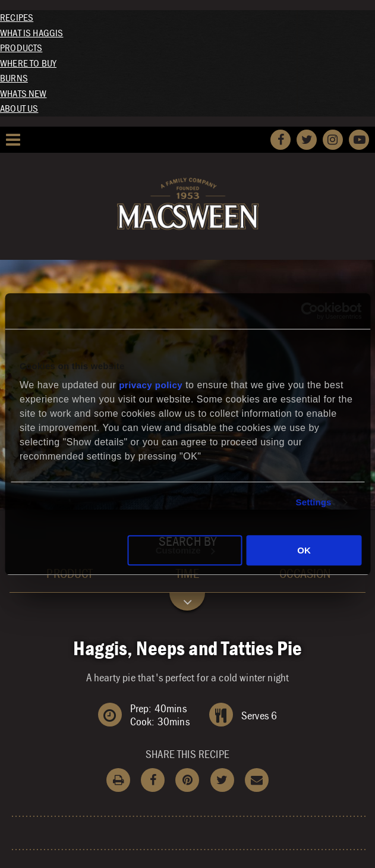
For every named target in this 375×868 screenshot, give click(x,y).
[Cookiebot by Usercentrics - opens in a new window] (309, 311)
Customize (185, 550)
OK (304, 550)
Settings (314, 502)
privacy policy (151, 385)
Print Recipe (118, 780)
